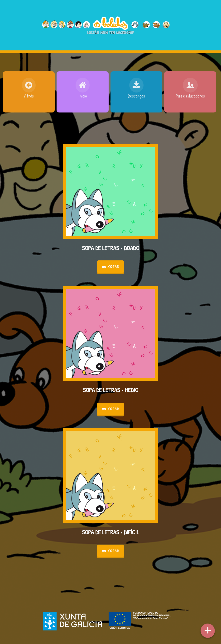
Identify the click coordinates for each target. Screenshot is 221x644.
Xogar (110, 267)
